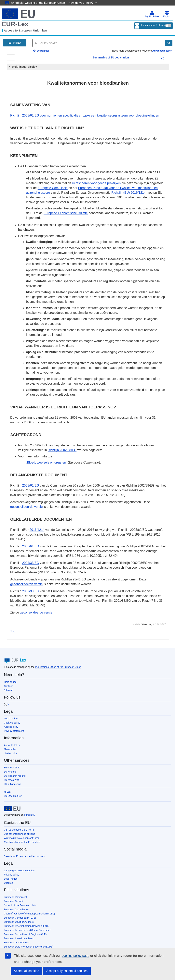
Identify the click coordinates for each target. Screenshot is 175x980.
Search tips (41, 51)
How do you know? (83, 3)
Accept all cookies (26, 971)
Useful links (11, 753)
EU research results (15, 776)
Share (165, 59)
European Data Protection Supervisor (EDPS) (29, 947)
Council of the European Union (21, 905)
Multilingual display (23, 67)
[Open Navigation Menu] (15, 43)
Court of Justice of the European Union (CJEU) (29, 914)
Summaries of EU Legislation (111, 57)
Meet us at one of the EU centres (22, 842)
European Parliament (15, 897)
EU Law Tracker (13, 796)
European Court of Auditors (19, 922)
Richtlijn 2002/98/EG (62, 450)
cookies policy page (75, 956)
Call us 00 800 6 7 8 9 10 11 (19, 830)
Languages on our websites (19, 870)
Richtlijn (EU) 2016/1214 (128, 193)
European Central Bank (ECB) (20, 918)
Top (13, 631)
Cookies (8, 883)
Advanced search (162, 51)
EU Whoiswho (12, 780)
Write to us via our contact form (21, 838)
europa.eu (30, 815)
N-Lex (7, 792)
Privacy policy (12, 875)
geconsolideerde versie (27, 507)
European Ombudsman (17, 943)
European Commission (16, 909)
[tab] (88, 67)
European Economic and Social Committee (27, 930)
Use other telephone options (20, 834)
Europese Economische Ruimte (66, 213)
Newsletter (10, 749)
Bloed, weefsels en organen (46, 462)
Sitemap (9, 690)
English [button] (167, 14)
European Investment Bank (19, 938)
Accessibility (11, 727)
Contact (8, 686)
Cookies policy (12, 723)
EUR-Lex (15, 24)
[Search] (169, 43)
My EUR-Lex (152, 14)
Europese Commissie (53, 188)
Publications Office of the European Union (58, 667)
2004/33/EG (30, 563)
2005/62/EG (30, 485)
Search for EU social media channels (24, 856)
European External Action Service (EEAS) (26, 926)
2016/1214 (37, 530)
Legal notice (11, 719)
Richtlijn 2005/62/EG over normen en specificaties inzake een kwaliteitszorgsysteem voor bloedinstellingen (85, 115)
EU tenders (10, 772)
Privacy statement (14, 731)
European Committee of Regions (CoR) (25, 934)
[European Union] (12, 809)
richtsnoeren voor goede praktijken (96, 183)
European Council (14, 901)
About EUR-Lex (12, 745)
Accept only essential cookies (67, 971)
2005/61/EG (30, 546)
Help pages (10, 682)
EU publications (13, 784)
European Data (12, 768)
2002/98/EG (30, 591)
